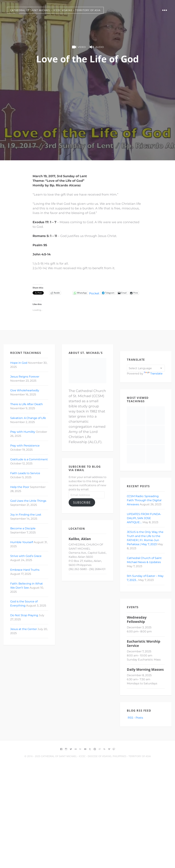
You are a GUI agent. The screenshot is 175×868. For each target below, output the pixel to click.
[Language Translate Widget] (146, 368)
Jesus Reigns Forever (25, 377)
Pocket (95, 293)
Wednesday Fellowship (137, 619)
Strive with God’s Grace (26, 556)
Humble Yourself (22, 542)
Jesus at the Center (24, 629)
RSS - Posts (135, 718)
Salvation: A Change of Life (28, 418)
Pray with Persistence (25, 446)
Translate (153, 374)
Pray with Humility (23, 432)
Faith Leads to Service (25, 473)
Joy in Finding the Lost (26, 515)
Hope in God (19, 363)
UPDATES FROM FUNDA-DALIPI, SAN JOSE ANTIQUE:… (144, 518)
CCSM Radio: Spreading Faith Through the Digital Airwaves (144, 500)
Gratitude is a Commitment (29, 459)
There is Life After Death (27, 404)
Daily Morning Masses (145, 669)
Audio (96, 47)
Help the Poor (20, 487)
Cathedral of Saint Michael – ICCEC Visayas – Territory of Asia (55, 10)
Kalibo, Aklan (80, 539)
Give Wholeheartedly (25, 390)
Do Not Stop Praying (24, 615)
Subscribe (82, 502)
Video (79, 47)
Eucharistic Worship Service (144, 643)
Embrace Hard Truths (25, 570)
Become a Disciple (23, 528)
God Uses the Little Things (28, 501)
